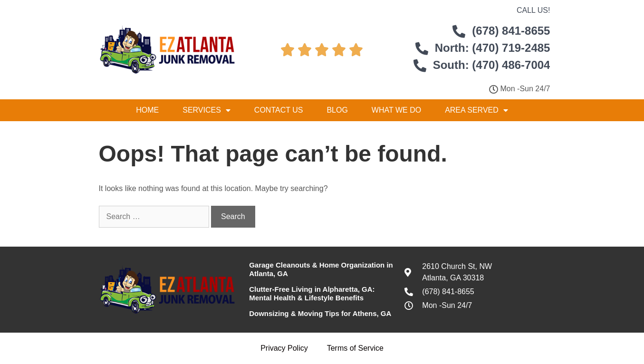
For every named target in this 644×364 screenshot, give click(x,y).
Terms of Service (355, 348)
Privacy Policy (284, 348)
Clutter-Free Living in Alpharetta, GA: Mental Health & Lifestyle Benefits (312, 293)
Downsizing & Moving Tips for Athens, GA (320, 313)
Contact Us (279, 110)
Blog (337, 110)
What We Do (396, 110)
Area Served (476, 110)
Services (207, 110)
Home (147, 110)
